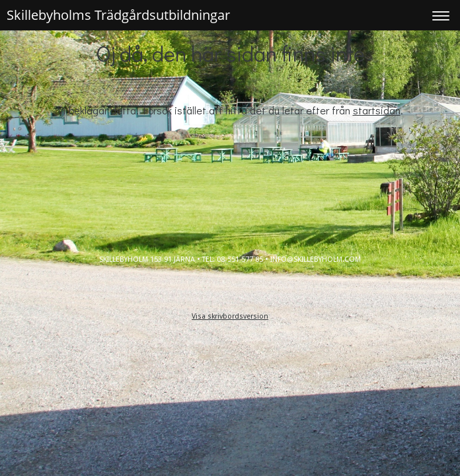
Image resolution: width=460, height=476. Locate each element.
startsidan (377, 110)
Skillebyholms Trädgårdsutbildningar (118, 15)
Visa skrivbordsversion (230, 316)
